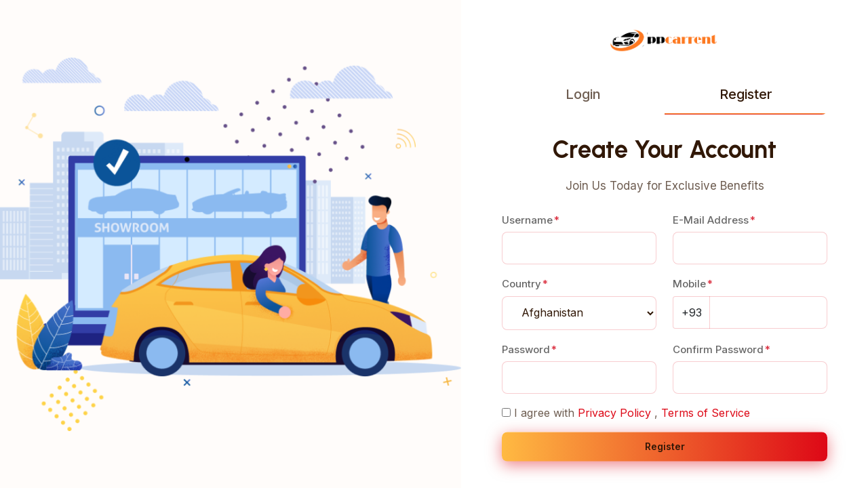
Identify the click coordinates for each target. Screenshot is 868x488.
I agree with (544, 413)
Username (527, 220)
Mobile (689, 284)
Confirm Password (718, 349)
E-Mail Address (711, 220)
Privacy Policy (614, 413)
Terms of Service (706, 413)
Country (521, 284)
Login (583, 94)
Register (746, 94)
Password (526, 349)
